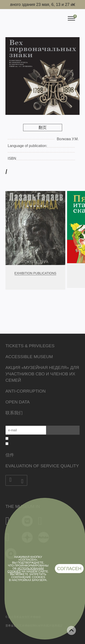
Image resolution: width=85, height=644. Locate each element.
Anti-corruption (25, 391)
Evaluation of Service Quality (42, 466)
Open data (18, 402)
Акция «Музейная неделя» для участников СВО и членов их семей (42, 374)
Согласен (69, 569)
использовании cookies (26, 570)
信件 (10, 455)
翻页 (43, 128)
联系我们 (14, 413)
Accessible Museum (29, 357)
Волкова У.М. (68, 139)
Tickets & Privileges (30, 346)
